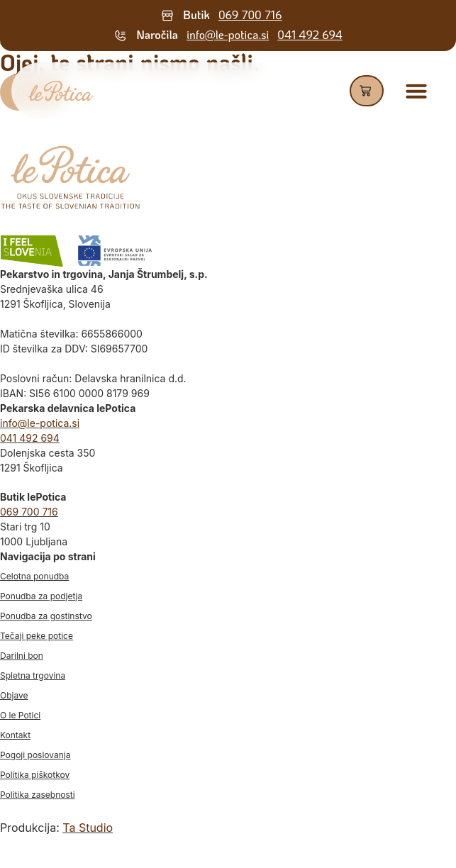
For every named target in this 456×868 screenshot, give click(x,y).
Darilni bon (22, 656)
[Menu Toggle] (416, 91)
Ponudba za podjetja (41, 596)
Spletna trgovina (33, 675)
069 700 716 (250, 15)
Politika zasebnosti (38, 795)
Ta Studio (88, 828)
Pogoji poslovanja (35, 755)
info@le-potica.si (228, 34)
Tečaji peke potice (37, 636)
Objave (14, 695)
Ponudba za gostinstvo (46, 616)
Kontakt (15, 735)
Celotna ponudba (34, 576)
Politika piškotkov (35, 775)
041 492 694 (310, 34)
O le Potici (20, 715)
